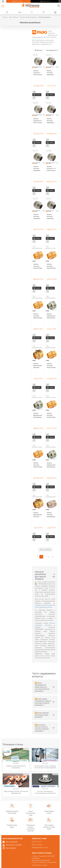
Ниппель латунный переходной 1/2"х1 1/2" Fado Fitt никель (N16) (38, 217)
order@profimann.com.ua (40, 847)
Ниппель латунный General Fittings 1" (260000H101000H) (38, 465)
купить (38, 95)
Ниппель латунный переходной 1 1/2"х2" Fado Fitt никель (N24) (51, 121)
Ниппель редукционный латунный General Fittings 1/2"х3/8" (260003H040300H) (38, 515)
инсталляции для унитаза (43, 607)
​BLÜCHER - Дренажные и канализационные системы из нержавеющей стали (45, 792)
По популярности (52, 50)
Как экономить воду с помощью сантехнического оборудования (45, 767)
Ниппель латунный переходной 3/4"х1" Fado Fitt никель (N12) (38, 169)
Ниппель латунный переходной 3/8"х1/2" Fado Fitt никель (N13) (52, 73)
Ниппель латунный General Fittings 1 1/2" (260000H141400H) (52, 415)
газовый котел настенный (44, 605)
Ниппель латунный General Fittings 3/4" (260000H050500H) (52, 366)
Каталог (3, 6)
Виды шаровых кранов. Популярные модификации (16, 792)
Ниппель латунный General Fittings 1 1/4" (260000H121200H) (52, 266)
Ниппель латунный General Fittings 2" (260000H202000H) (38, 266)
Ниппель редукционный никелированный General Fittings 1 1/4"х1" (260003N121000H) (38, 415)
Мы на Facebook (12, 842)
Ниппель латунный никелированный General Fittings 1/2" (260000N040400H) (52, 515)
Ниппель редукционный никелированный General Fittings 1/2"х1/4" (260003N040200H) (52, 316)
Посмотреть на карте (40, 865)
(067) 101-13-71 (60, 2)
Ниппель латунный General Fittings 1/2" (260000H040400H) (38, 316)
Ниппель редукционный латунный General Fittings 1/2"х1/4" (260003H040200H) (38, 366)
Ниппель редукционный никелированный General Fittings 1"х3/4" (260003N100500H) (52, 465)
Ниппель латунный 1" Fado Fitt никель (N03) (38, 73)
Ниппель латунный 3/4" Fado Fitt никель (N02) (38, 121)
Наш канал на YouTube (14, 845)
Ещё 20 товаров (45, 549)
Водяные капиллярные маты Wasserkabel (16, 767)
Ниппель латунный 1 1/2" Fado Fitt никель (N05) (52, 169)
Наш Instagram (11, 848)
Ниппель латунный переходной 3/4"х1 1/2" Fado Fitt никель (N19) (52, 217)
